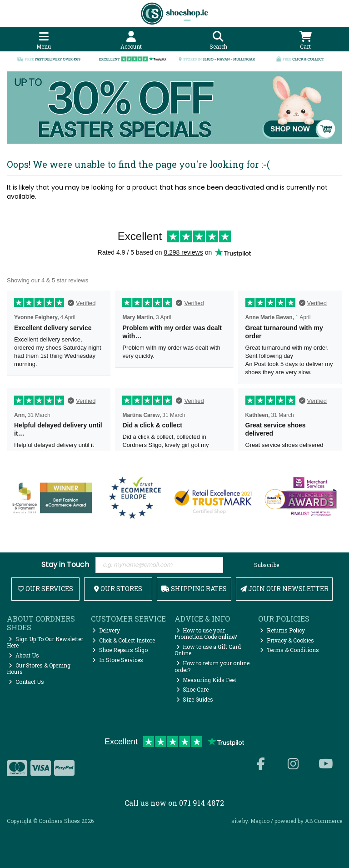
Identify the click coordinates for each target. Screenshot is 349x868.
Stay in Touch (65, 565)
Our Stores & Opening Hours (39, 668)
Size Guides (195, 699)
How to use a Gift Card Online (208, 650)
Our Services (45, 589)
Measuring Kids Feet (207, 680)
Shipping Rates (194, 589)
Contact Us (26, 682)
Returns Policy (282, 630)
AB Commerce (324, 821)
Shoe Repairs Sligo (120, 650)
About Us (24, 655)
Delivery (106, 630)
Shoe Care (193, 689)
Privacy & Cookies (287, 640)
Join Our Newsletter (284, 589)
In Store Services (118, 660)
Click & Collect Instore (124, 640)
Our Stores (118, 589)
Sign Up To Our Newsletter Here (45, 642)
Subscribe (267, 565)
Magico (260, 821)
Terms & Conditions (289, 650)
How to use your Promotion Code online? (206, 633)
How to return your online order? (212, 666)
